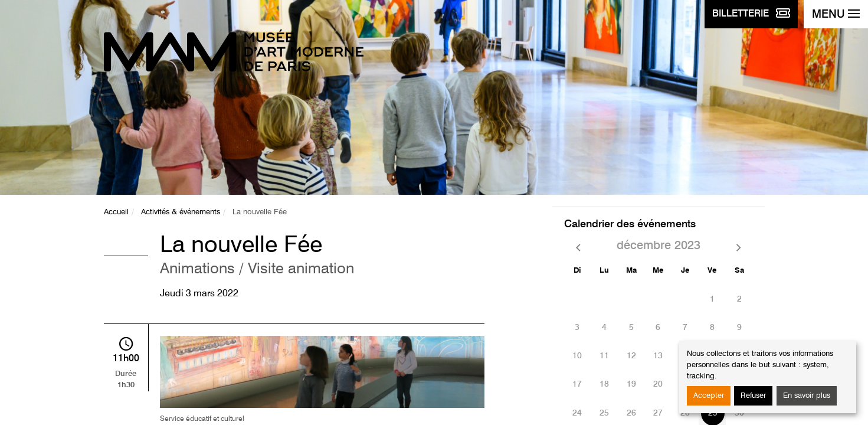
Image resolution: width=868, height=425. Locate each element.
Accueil (116, 212)
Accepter (709, 396)
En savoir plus (807, 396)
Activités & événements (181, 212)
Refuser (753, 396)
